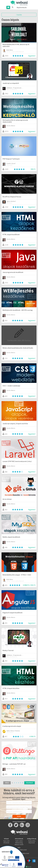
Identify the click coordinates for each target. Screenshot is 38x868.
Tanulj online (32, 841)
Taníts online (19, 841)
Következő (30, 783)
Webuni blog (19, 843)
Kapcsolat (6, 841)
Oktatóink (6, 843)
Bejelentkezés (22, 7)
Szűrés (19, 15)
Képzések (32, 843)
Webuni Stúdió (19, 845)
